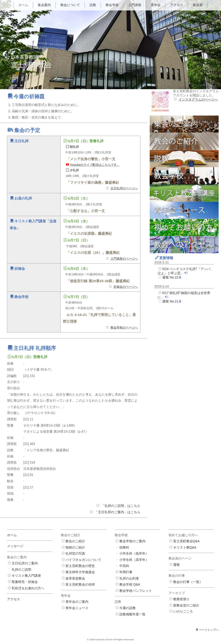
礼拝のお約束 (129, 578)
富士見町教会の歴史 (80, 566)
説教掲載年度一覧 (132, 614)
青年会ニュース (77, 608)
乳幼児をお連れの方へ (28, 588)
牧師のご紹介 (75, 547)
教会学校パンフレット (136, 591)
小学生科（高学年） (134, 560)
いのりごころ (183, 611)
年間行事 (126, 572)
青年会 (156, 5)
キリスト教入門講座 (26, 576)
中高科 (124, 566)
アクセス (177, 5)
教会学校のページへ (124, 328)
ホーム (23, 5)
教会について (70, 5)
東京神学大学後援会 (80, 572)
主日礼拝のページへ (124, 188)
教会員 (198, 5)
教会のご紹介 (75, 541)
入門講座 (135, 5)
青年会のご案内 (77, 602)
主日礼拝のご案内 (25, 563)
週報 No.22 (170, 277)
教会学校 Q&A (130, 584)
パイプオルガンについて (83, 560)
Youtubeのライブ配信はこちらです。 (95, 165)
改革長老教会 (75, 578)
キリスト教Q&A (185, 547)
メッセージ (15, 546)
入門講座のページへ (124, 259)
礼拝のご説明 (21, 569)
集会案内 (44, 5)
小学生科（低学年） (134, 553)
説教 (93, 5)
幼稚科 (124, 547)
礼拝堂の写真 (75, 553)
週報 (176, 565)
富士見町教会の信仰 (80, 584)
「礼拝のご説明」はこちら (121, 506)
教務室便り (181, 599)
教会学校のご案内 (132, 541)
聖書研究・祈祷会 (25, 582)
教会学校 (112, 5)
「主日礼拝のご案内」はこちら (117, 512)
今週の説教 (128, 608)
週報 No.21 (170, 301)
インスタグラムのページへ (198, 99)
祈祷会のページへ (126, 287)
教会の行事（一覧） (188, 582)
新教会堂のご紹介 (186, 605)
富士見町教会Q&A (186, 541)
